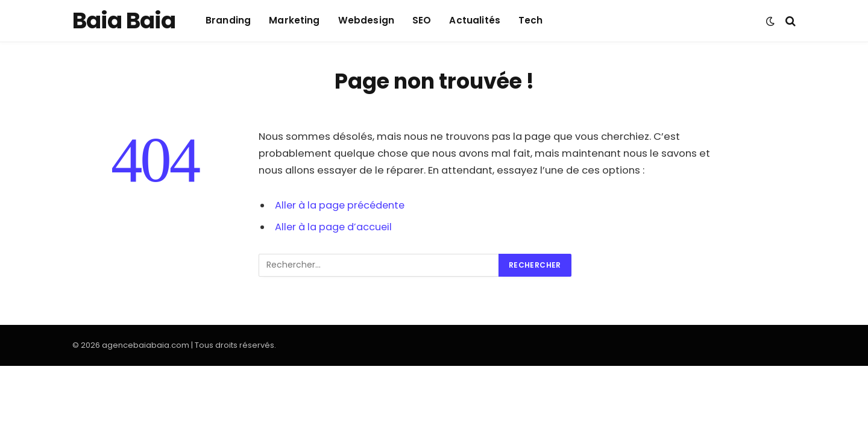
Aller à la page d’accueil (334, 227)
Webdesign (366, 20)
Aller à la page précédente (341, 205)
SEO (422, 20)
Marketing (294, 20)
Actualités (475, 20)
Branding (228, 20)
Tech (531, 20)
